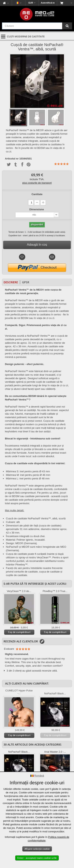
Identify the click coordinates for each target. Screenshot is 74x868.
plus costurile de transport (37, 183)
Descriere (11, 282)
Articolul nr (12, 159)
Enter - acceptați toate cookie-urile (37, 858)
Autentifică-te (48, 3)
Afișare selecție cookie (37, 849)
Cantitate (37, 194)
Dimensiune (37, 209)
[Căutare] (67, 26)
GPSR (26, 282)
